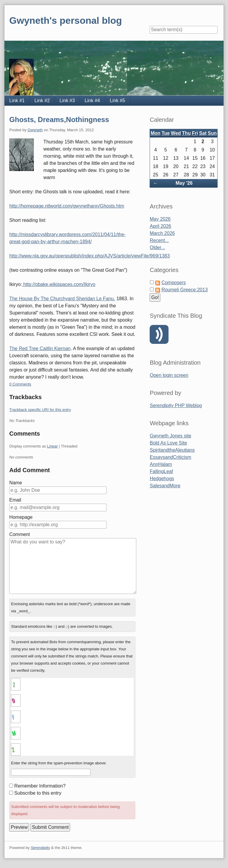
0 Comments (20, 384)
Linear (53, 446)
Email (15, 500)
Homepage (21, 517)
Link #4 (92, 101)
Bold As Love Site (168, 443)
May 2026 (160, 219)
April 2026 (160, 226)
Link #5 (118, 101)
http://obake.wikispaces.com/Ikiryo (59, 284)
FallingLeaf (161, 471)
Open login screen (169, 375)
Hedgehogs (162, 479)
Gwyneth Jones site (170, 436)
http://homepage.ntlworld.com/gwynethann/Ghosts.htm (67, 206)
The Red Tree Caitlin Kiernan (40, 348)
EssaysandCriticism (170, 457)
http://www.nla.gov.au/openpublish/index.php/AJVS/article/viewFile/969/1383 (89, 256)
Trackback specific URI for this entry (40, 410)
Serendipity (41, 848)
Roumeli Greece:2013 (185, 290)
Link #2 (42, 101)
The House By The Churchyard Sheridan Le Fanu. (62, 299)
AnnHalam (161, 464)
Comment (19, 534)
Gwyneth (35, 130)
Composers (174, 283)
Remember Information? (40, 786)
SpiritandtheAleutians (172, 450)
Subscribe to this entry (38, 793)
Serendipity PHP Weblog (176, 405)
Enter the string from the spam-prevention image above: (59, 763)
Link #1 (17, 101)
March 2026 (162, 233)
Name (16, 483)
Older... (157, 248)
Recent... (159, 240)
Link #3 (67, 101)
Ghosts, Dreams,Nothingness (59, 120)
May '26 (184, 183)
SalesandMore (165, 486)
